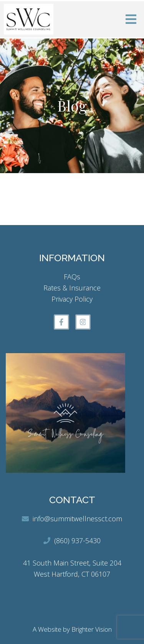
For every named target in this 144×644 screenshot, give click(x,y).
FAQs (72, 277)
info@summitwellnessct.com (77, 519)
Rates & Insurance (72, 288)
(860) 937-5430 (77, 541)
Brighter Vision (92, 629)
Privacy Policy (72, 299)
